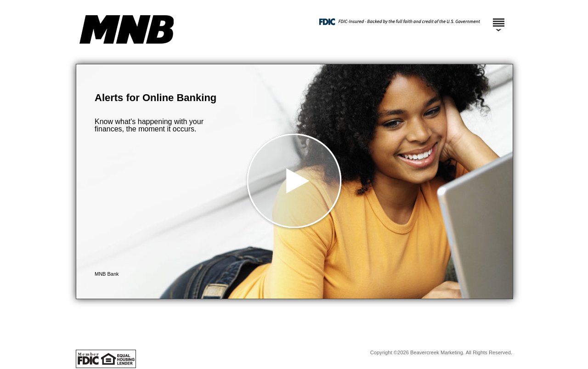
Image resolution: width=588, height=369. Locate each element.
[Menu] (498, 18)
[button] (294, 182)
